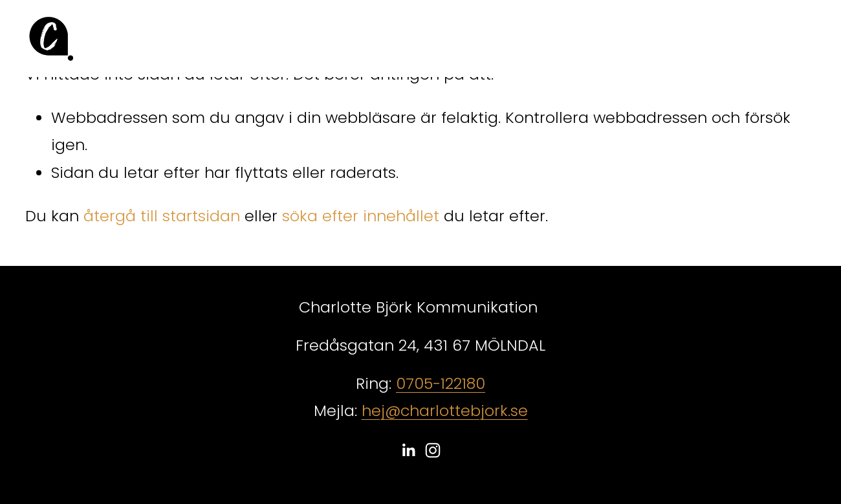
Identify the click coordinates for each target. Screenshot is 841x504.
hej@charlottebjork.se (445, 411)
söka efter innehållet (361, 216)
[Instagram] (433, 450)
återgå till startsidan (162, 216)
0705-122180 (441, 383)
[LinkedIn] (408, 450)
